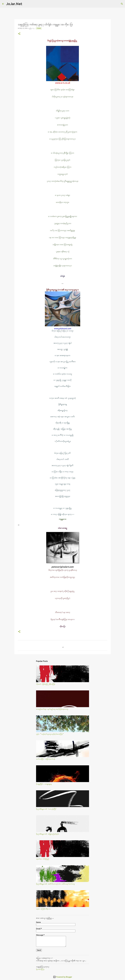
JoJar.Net (14, 4)
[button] (19, 34)
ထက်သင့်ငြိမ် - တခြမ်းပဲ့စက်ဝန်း (46, 759)
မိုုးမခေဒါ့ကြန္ (40, 969)
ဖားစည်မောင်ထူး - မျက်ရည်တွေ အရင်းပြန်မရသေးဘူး (52, 709)
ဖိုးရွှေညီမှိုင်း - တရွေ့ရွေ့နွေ (44, 784)
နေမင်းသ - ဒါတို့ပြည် (43, 859)
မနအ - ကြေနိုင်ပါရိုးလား (43, 909)
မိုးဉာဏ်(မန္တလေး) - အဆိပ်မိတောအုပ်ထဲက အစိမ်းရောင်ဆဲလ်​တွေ (55, 884)
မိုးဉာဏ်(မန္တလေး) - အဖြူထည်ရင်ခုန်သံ (48, 834)
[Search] (25, 4)
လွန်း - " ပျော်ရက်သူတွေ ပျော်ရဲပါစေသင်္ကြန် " (50, 734)
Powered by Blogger (63, 977)
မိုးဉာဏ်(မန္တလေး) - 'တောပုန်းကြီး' (46, 809)
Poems (39, 28)
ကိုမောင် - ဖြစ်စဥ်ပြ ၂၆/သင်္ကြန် (46, 684)
